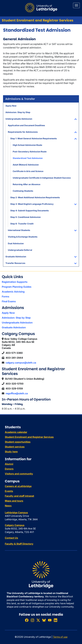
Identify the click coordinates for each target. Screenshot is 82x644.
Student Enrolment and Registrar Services (38, 20)
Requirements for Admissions (23, 132)
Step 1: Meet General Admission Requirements (34, 138)
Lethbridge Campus (16, 513)
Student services (15, 447)
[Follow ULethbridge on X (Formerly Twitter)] (38, 620)
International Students (19, 230)
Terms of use (60, 637)
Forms (6, 296)
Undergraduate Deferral (20, 250)
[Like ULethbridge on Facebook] (27, 620)
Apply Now (11, 106)
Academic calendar (16, 432)
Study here (11, 452)
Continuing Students (23, 191)
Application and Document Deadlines (26, 125)
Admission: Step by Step (18, 112)
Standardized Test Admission (28, 158)
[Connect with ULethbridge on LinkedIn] (55, 620)
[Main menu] (76, 5)
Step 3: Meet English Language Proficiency (32, 204)
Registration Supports (15, 282)
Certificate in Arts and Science (28, 171)
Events (9, 491)
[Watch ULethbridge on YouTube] (50, 620)
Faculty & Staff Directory (19, 544)
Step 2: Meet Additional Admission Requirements (35, 197)
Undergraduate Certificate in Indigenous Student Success (42, 178)
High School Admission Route (27, 145)
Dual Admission (16, 243)
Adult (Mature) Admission (26, 165)
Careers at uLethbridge (18, 486)
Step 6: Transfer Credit (22, 224)
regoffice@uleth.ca (17, 393)
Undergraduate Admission (19, 119)
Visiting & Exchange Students (23, 237)
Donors (9, 469)
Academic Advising (13, 292)
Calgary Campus (15, 525)
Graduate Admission (16, 257)
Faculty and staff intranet (19, 496)
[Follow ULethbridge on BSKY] (44, 620)
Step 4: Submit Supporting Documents (30, 211)
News (8, 506)
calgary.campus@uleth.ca (21, 363)
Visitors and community (19, 474)
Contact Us (11, 538)
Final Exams (9, 301)
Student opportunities (18, 442)
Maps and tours (14, 501)
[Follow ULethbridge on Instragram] (32, 620)
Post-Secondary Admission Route (30, 152)
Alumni (9, 464)
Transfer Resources (15, 263)
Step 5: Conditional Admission (25, 217)
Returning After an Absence (27, 184)
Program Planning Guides (17, 287)
